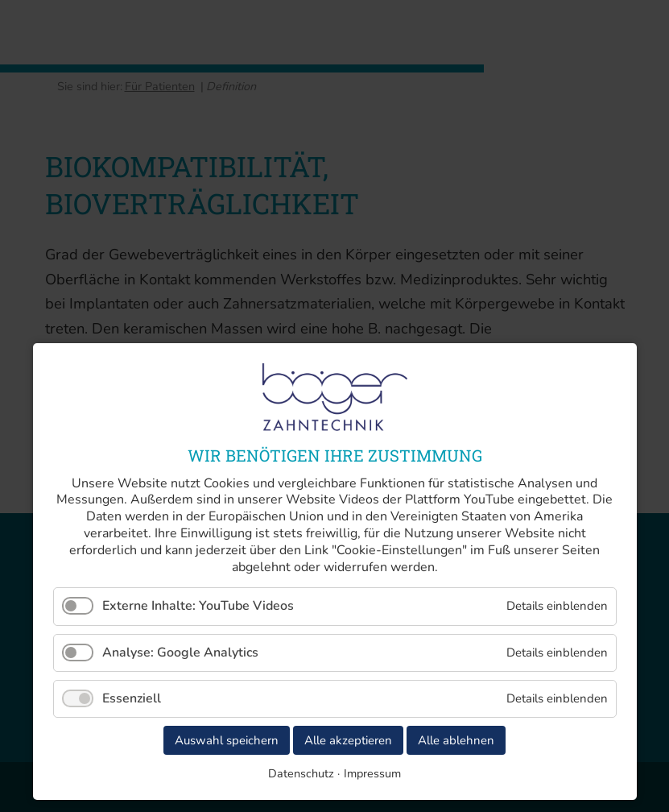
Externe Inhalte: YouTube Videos (198, 606)
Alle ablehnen (456, 740)
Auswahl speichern (227, 740)
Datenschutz (301, 773)
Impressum (372, 773)
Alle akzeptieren (348, 740)
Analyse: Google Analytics (180, 652)
